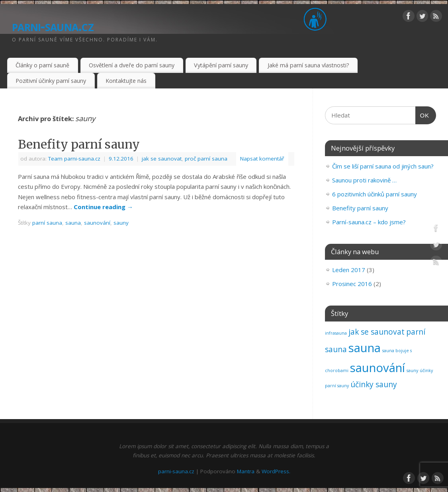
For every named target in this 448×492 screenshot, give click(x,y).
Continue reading (103, 207)
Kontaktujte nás (126, 81)
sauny (121, 223)
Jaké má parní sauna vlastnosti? (308, 65)
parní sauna (47, 223)
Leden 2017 (349, 270)
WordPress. (276, 471)
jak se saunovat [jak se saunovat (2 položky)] (377, 332)
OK (423, 116)
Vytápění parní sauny (221, 65)
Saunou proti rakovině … (364, 180)
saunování (97, 223)
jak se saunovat (162, 159)
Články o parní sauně (42, 65)
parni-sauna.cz (53, 26)
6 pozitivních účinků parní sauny (375, 194)
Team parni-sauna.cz (74, 159)
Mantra (246, 471)
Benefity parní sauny (79, 144)
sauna (73, 223)
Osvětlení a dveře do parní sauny (132, 65)
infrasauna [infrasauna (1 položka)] (336, 333)
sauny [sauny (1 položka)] (412, 370)
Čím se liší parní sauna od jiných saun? (383, 166)
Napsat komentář (262, 159)
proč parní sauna (206, 159)
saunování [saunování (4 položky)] (378, 368)
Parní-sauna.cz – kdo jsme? (369, 222)
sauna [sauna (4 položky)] (365, 348)
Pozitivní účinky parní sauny (51, 81)
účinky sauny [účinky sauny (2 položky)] (374, 384)
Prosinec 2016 (352, 284)
